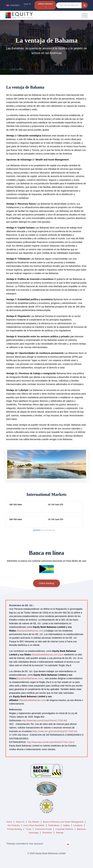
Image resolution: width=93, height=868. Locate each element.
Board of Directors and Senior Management (64, 822)
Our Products (14, 825)
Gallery (67, 825)
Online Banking (46, 583)
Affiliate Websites (45, 4)
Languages (13, 5)
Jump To (27, 5)
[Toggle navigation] (85, 15)
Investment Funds (44, 829)
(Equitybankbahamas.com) (30, 631)
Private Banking (15, 829)
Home (10, 822)
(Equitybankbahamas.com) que (47, 655)
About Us (20, 822)
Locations (78, 825)
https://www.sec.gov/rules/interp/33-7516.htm (55, 731)
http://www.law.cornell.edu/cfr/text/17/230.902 (45, 720)
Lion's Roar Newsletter (34, 825)
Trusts (29, 829)
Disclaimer (47, 833)
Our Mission (34, 822)
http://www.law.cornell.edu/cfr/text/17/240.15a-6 (51, 742)
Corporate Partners (65, 829)
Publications (54, 825)
